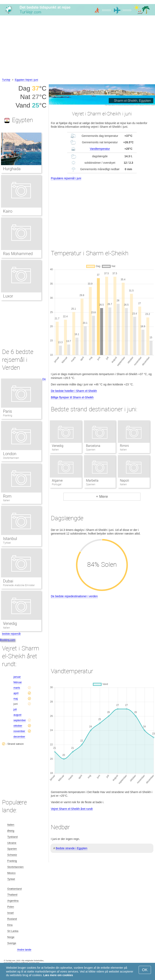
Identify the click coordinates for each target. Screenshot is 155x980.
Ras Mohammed (18, 254)
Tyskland (12, 837)
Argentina (13, 901)
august (17, 715)
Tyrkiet (7, 543)
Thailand (12, 895)
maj (16, 699)
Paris (7, 411)
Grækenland (15, 889)
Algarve (57, 481)
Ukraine (12, 843)
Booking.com (8, 640)
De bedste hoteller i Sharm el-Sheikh (74, 391)
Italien (6, 500)
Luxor (8, 296)
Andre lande (24, 950)
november (19, 731)
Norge (11, 937)
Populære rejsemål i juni (66, 178)
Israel (10, 913)
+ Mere (102, 496)
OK (145, 970)
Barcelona (93, 446)
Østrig (11, 831)
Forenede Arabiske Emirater (19, 585)
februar (18, 682)
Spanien (12, 849)
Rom (7, 496)
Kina (10, 925)
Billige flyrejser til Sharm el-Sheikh (72, 397)
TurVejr (6, 80)
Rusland (12, 919)
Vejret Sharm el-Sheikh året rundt (72, 809)
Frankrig (8, 415)
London (10, 454)
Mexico (11, 873)
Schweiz (12, 855)
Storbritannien (11, 458)
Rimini (124, 446)
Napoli (125, 481)
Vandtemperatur (100, 149)
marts (17, 688)
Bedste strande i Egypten (71, 848)
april (16, 693)
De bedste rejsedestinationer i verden (74, 596)
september (20, 720)
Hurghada (12, 169)
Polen (11, 907)
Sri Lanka (13, 931)
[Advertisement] (77, 47)
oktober (18, 726)
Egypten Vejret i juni (26, 80)
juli (15, 709)
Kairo (8, 211)
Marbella (92, 481)
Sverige (12, 943)
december (19, 737)
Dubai (8, 581)
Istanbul (10, 539)
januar (17, 677)
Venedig (58, 446)
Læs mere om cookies (58, 975)
